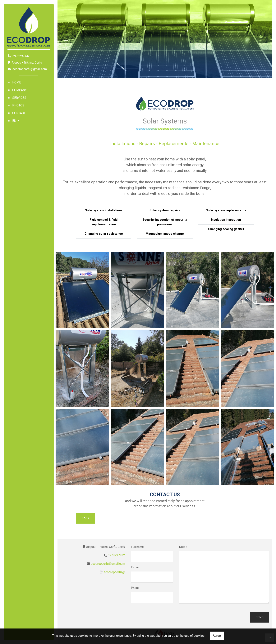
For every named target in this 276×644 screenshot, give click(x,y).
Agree (217, 636)
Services (19, 98)
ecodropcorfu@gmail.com (30, 69)
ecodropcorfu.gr (114, 572)
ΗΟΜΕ (17, 82)
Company (19, 90)
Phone (135, 588)
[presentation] (160, 617)
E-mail (135, 567)
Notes (183, 547)
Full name (137, 547)
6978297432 (116, 555)
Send (260, 617)
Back (85, 518)
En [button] (15, 121)
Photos (18, 105)
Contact (19, 113)
